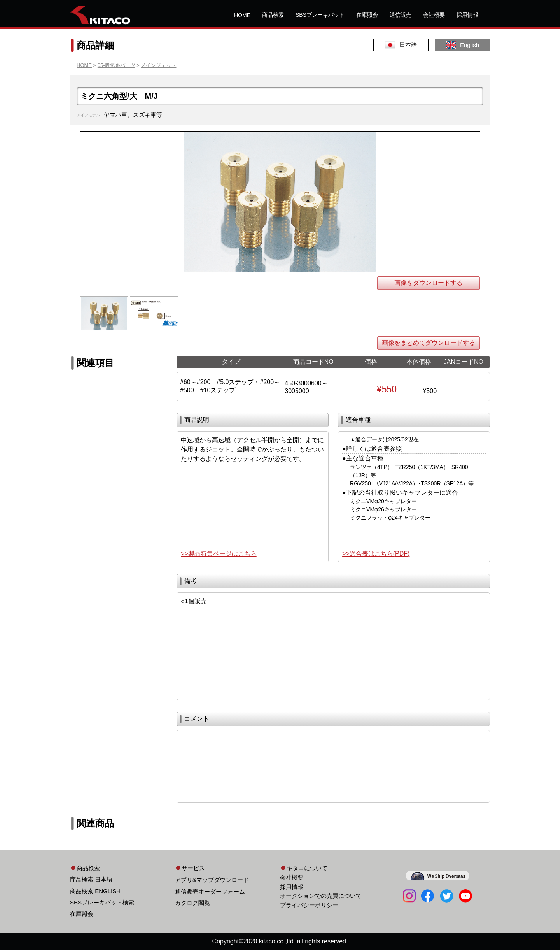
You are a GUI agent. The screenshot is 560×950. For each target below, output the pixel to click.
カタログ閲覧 (192, 903)
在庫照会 (367, 15)
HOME (242, 15)
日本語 (401, 45)
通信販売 (401, 15)
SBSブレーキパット (320, 15)
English (462, 45)
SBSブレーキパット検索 (102, 902)
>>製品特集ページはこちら (219, 554)
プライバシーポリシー (309, 905)
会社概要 (434, 15)
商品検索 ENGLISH (95, 891)
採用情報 (467, 15)
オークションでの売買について (321, 896)
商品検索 (273, 15)
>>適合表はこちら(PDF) (376, 554)
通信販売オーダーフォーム (210, 891)
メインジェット (158, 65)
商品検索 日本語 (91, 879)
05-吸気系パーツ (116, 65)
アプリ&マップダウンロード (212, 880)
